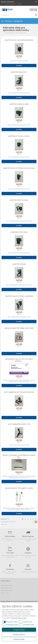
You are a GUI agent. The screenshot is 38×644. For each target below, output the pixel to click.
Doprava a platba (5, 602)
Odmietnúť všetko (19, 639)
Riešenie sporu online (6, 590)
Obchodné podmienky (10, 4)
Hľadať (36, 15)
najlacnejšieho (5, 522)
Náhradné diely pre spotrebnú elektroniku (16, 33)
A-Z (7, 519)
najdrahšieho (13, 522)
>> (36, 522)
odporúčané (4, 524)
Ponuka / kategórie (14, 21)
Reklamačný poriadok (6, 588)
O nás (2, 4)
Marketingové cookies (12, 625)
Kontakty (20, 4)
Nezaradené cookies (29, 625)
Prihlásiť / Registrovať (7, 2)
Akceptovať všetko (19, 630)
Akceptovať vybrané (19, 634)
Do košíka (19, 66)
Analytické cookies (28, 622)
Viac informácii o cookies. (19, 618)
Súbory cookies (5, 593)
